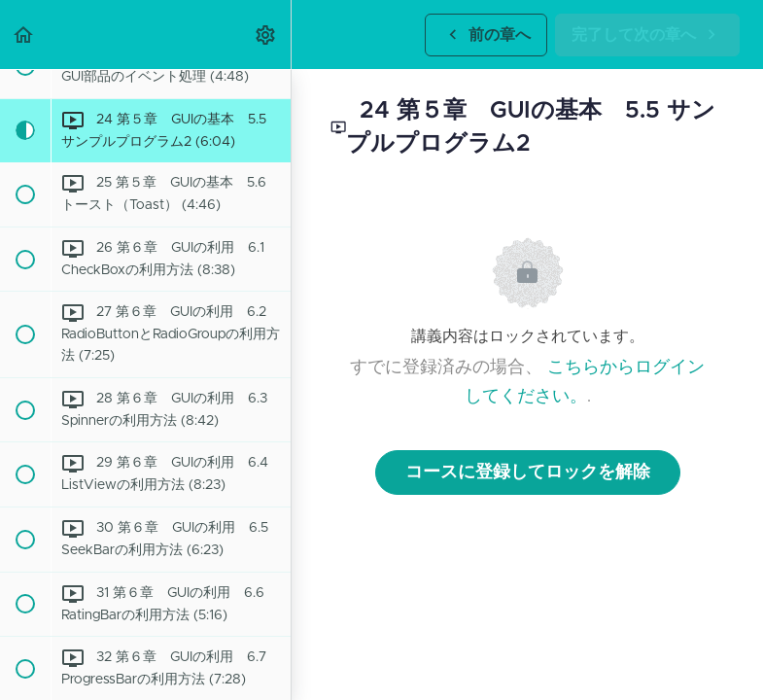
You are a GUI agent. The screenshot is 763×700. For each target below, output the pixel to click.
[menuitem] (266, 35)
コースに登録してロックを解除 (528, 472)
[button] (24, 35)
